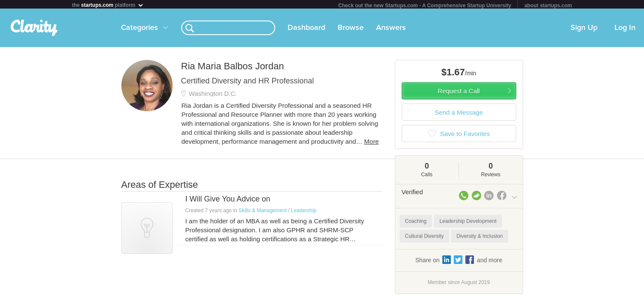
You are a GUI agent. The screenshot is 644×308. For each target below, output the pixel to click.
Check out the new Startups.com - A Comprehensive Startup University (425, 6)
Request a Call (459, 93)
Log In (625, 30)
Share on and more (459, 261)
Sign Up (584, 30)
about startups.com (548, 6)
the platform (108, 5)
